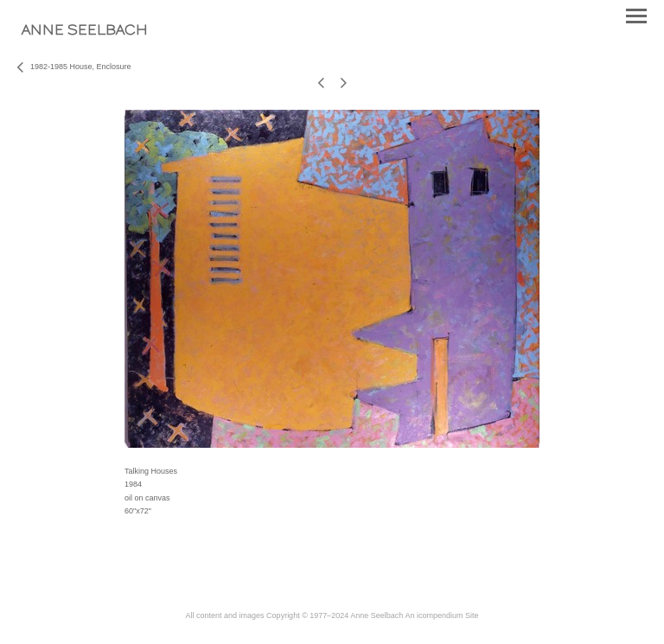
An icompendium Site (441, 615)
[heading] (85, 31)
